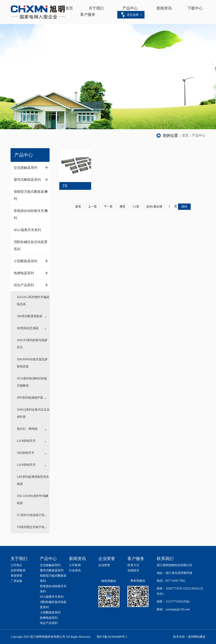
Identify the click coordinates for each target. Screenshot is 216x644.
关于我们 (96, 8)
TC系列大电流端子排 (31, 515)
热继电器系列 (31, 273)
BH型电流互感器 (28, 328)
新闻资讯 (164, 8)
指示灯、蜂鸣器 (27, 429)
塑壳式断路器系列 (31, 180)
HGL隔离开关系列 (27, 230)
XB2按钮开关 (26, 453)
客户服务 (88, 15)
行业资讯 (75, 570)
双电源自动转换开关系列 (31, 213)
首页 (69, 8)
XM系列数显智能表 (30, 316)
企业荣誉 (104, 565)
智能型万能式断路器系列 (31, 194)
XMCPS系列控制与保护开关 (32, 344)
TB (65, 186)
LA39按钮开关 (26, 465)
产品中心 (130, 8)
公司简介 (16, 565)
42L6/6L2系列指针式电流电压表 (33, 301)
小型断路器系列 (31, 261)
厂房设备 (16, 581)
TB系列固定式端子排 (31, 527)
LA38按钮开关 (26, 441)
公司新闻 (75, 565)
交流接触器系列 (31, 168)
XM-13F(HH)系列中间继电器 (33, 500)
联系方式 (133, 565)
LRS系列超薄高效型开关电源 (33, 480)
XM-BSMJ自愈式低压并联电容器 (32, 363)
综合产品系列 (31, 285)
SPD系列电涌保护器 (30, 398)
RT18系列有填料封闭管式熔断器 (32, 382)
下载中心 (195, 8)
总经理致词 (18, 570)
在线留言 (133, 570)
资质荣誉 (16, 576)
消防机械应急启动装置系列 (31, 245)
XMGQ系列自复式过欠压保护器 (33, 413)
